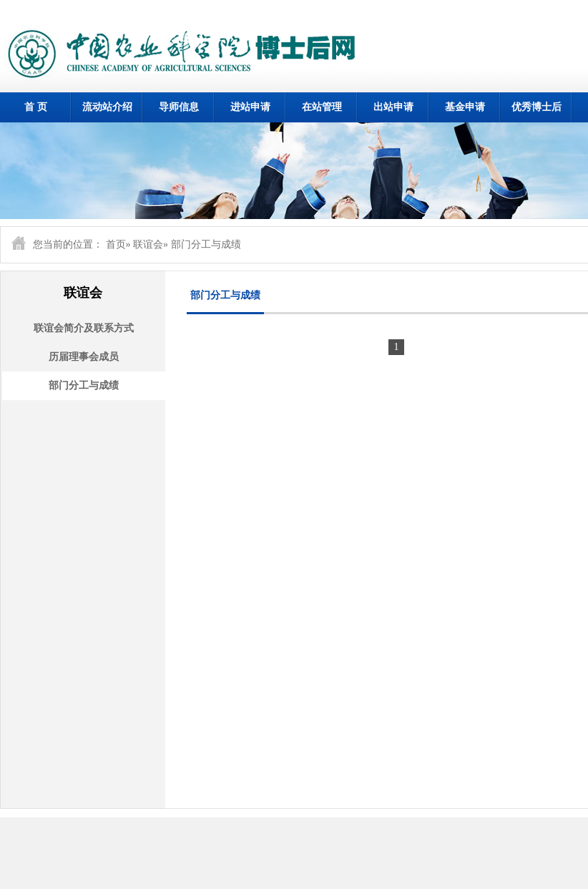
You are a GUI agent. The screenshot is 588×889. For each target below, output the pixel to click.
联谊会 (148, 244)
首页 (116, 244)
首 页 (36, 107)
